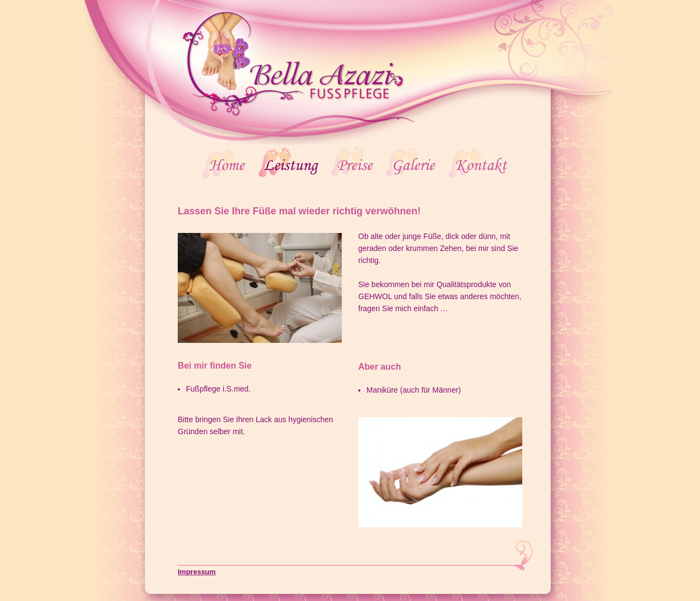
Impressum (197, 572)
